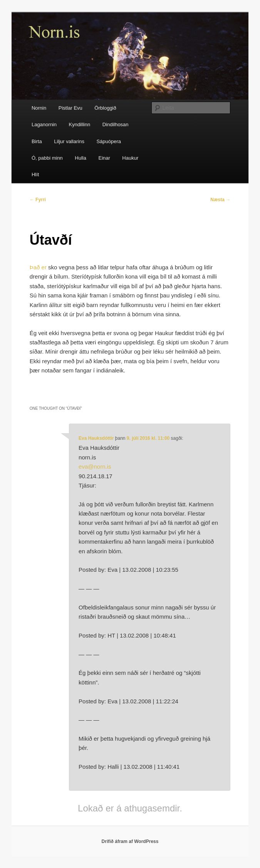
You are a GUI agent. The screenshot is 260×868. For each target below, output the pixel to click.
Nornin (39, 108)
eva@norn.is (95, 467)
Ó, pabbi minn (47, 158)
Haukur (130, 158)
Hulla (81, 158)
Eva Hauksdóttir (96, 438)
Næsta (220, 200)
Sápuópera (109, 141)
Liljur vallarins (69, 141)
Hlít (35, 174)
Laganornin (44, 124)
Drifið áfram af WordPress (130, 841)
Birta (37, 141)
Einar (104, 158)
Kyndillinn (79, 124)
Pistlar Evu (70, 108)
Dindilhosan (116, 124)
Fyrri (38, 200)
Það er (38, 267)
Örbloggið (105, 108)
